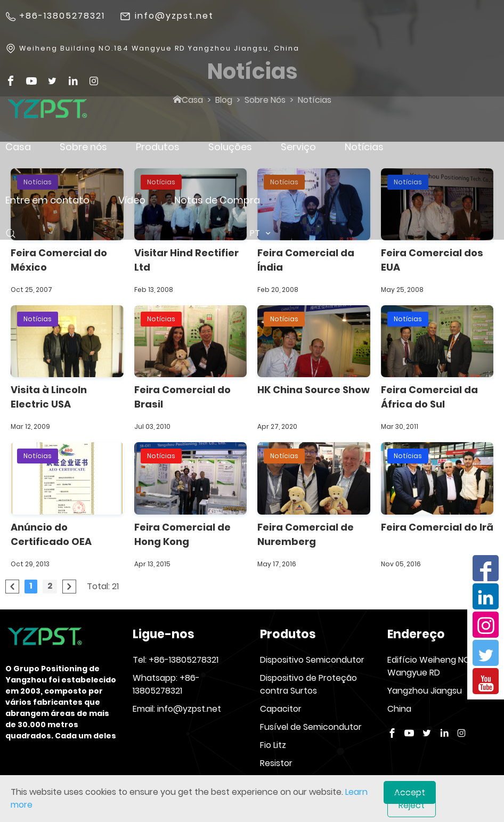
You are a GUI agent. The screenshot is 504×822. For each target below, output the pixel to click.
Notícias (364, 147)
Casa (18, 147)
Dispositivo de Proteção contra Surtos (308, 684)
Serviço (298, 147)
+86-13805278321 (62, 16)
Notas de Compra (217, 200)
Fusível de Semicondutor (311, 727)
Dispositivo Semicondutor (312, 660)
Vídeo (132, 200)
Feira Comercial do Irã (437, 527)
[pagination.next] (69, 587)
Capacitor (281, 709)
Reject (412, 805)
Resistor (276, 763)
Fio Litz (273, 745)
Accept (410, 792)
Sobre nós (83, 147)
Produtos (158, 147)
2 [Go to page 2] (50, 586)
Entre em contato (47, 200)
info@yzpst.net (174, 16)
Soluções (230, 147)
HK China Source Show (314, 390)
